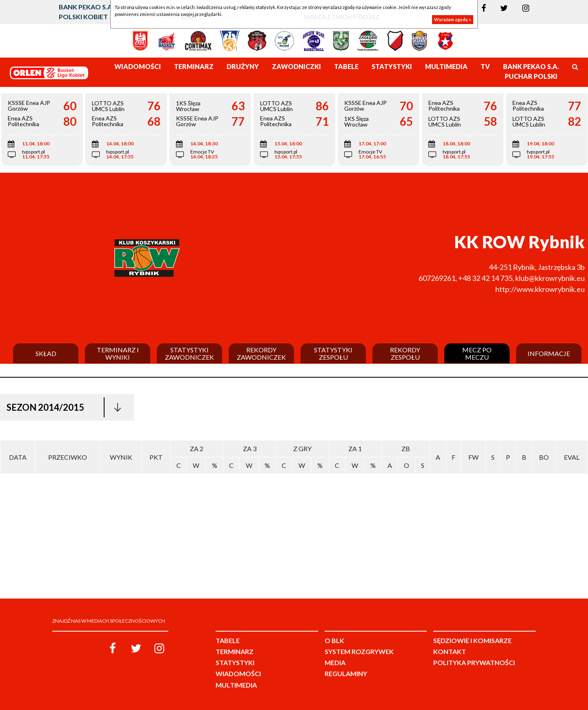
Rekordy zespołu (405, 353)
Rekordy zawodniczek (261, 353)
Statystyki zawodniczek (189, 353)
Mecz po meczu (477, 353)
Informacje (549, 354)
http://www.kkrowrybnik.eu (540, 289)
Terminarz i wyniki (118, 353)
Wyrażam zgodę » (453, 19)
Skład (46, 354)
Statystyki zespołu (333, 353)
